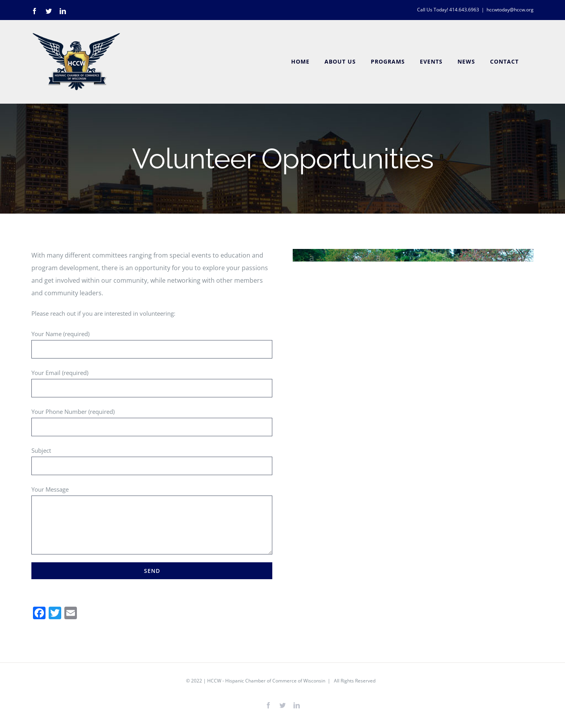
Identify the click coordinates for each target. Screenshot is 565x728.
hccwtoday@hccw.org (510, 10)
